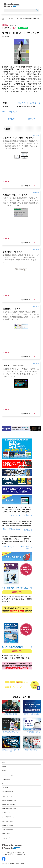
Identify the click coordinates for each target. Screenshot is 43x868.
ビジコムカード (6, 813)
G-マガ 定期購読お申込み (8, 830)
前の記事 (11, 119)
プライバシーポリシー (7, 838)
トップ (3, 762)
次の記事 (32, 119)
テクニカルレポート (7, 779)
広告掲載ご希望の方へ (7, 825)
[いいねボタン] (14, 28)
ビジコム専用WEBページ (8, 817)
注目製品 (10, 19)
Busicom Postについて (7, 792)
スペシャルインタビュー (8, 775)
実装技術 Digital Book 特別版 (9, 800)
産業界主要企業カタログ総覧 (9, 809)
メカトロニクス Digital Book (9, 796)
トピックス (5, 783)
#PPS (4, 112)
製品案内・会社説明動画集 (8, 804)
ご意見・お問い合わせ (7, 821)
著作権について (6, 834)
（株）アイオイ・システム (27, 103)
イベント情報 (5, 788)
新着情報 (4, 766)
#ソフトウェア (12, 112)
